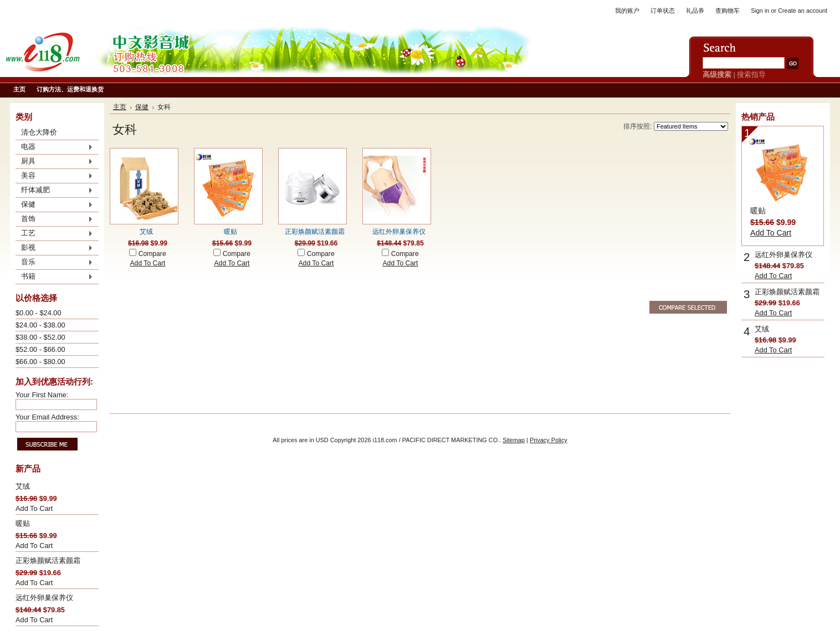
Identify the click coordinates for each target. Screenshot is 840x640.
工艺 (54, 234)
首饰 (54, 219)
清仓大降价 (39, 132)
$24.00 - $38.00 (40, 325)
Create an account (803, 11)
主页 (120, 107)
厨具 (54, 162)
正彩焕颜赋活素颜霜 (48, 560)
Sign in (760, 11)
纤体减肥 (54, 191)
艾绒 (23, 486)
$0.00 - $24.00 (39, 313)
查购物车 (728, 11)
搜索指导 (751, 75)
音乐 (54, 263)
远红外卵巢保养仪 (44, 598)
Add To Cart (34, 508)
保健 (54, 205)
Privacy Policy (549, 440)
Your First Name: (42, 395)
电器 (54, 147)
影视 (54, 248)
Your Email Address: (47, 417)
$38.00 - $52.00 (40, 337)
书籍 (54, 277)
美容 (54, 176)
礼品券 (695, 11)
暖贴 (23, 523)
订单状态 (663, 11)
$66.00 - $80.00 (40, 362)
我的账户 (627, 11)
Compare (152, 254)
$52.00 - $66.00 (40, 349)
